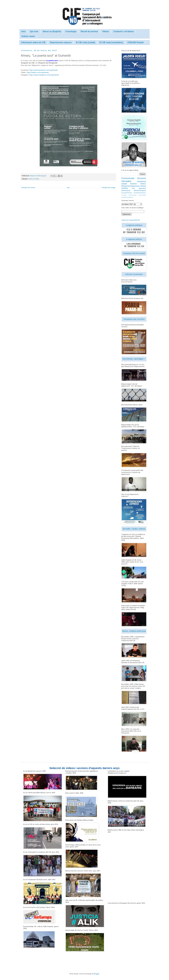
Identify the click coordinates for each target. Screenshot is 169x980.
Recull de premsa (89, 31)
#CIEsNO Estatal (135, 42)
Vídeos (106, 31)
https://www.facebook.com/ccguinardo (43, 70)
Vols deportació (139, 188)
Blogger (97, 974)
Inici (24, 31)
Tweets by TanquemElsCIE (131, 220)
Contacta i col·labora (124, 31)
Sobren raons (28, 36)
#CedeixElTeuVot (127, 193)
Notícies (133, 184)
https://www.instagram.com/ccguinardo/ (44, 75)
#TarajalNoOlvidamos (127, 197)
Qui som (34, 31)
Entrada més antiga (109, 188)
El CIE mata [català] (86, 42)
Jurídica (125, 188)
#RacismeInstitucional (130, 186)
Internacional (126, 191)
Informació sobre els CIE (33, 42)
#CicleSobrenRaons (140, 193)
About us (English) (52, 31)
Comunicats (128, 178)
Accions (142, 178)
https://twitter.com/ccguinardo (38, 72)
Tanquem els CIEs (35, 176)
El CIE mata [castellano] (111, 42)
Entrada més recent (28, 188)
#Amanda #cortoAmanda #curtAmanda (134, 195)
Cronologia (71, 31)
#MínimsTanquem (140, 191)
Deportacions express (61, 42)
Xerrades (36, 179)
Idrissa (143, 186)
